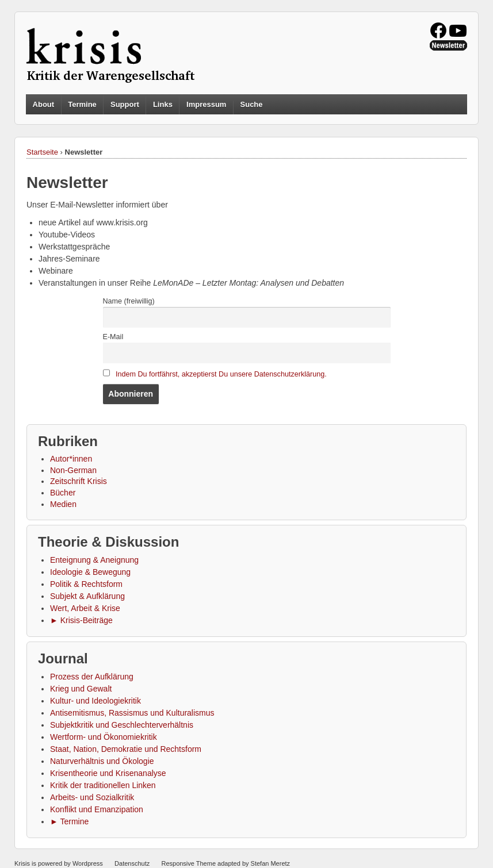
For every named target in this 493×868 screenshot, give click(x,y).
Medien (63, 504)
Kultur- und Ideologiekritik (95, 701)
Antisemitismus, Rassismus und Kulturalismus (132, 713)
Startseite (42, 152)
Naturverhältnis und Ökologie (102, 761)
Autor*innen (71, 459)
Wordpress (88, 863)
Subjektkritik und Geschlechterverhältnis (122, 725)
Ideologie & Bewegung (90, 572)
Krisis (22, 863)
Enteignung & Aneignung (94, 560)
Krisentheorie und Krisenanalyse (108, 773)
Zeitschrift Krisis (79, 481)
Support (125, 104)
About (44, 104)
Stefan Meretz (270, 863)
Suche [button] (252, 105)
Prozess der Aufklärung (92, 677)
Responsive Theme (188, 863)
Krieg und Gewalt (81, 689)
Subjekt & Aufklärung (87, 596)
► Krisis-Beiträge (81, 620)
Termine (82, 104)
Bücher (63, 493)
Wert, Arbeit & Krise (85, 608)
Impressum (206, 104)
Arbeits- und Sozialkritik (92, 797)
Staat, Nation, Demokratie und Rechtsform (126, 749)
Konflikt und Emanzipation (97, 809)
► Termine (69, 821)
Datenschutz (132, 863)
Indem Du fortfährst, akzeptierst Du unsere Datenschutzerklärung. (221, 374)
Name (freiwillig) (129, 301)
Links (163, 104)
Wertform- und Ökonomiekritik (104, 737)
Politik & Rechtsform (86, 584)
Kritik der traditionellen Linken (103, 785)
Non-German (73, 470)
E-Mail (113, 337)
